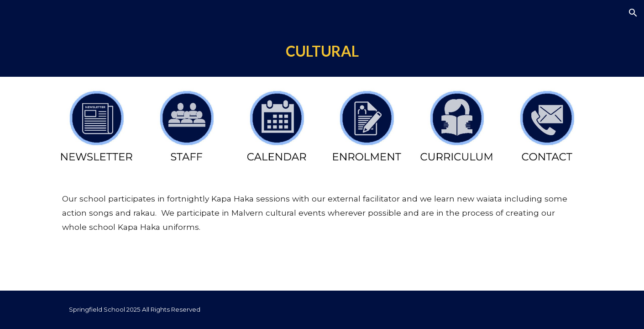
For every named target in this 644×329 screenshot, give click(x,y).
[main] (322, 51)
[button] (633, 13)
